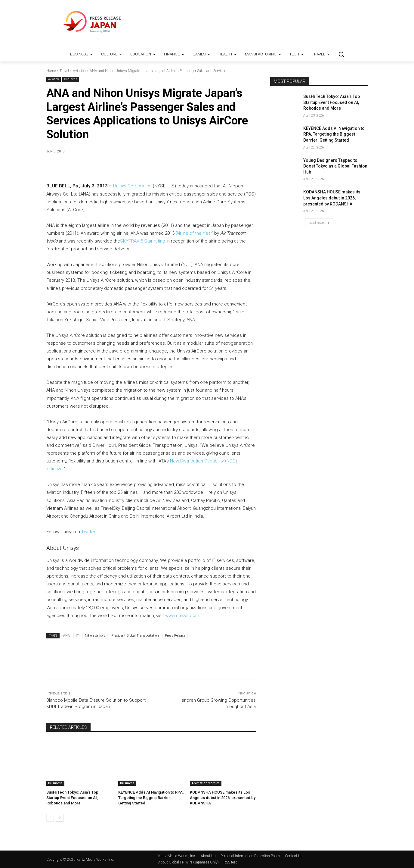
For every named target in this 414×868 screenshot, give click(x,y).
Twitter (88, 532)
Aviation (79, 71)
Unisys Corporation (132, 186)
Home (51, 71)
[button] (341, 54)
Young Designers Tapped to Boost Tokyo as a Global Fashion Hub (335, 166)
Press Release (175, 636)
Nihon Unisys (95, 636)
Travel (64, 71)
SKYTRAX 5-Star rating (143, 241)
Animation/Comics (206, 783)
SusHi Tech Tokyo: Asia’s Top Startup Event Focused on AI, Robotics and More (72, 798)
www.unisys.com (182, 616)
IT (77, 636)
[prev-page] (50, 818)
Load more (319, 222)
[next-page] (60, 818)
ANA (66, 636)
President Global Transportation (135, 636)
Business (71, 79)
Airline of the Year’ (195, 233)
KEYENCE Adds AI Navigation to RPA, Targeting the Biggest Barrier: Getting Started (151, 798)
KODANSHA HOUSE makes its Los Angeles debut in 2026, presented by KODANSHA (223, 798)
